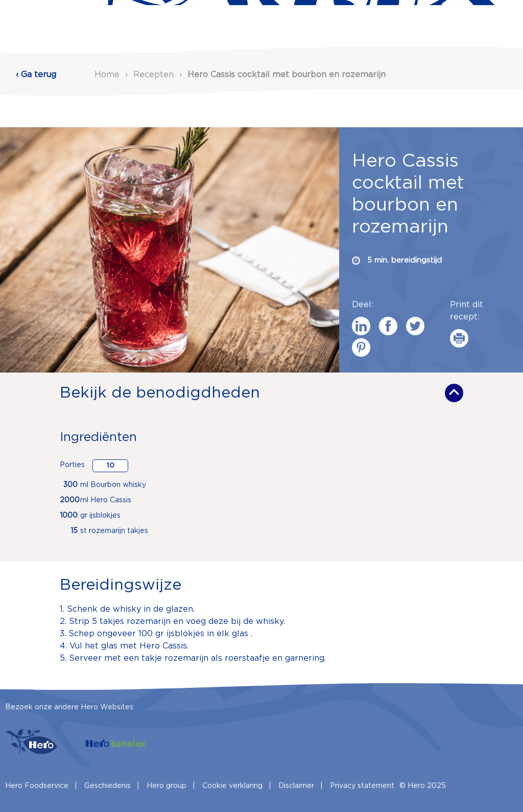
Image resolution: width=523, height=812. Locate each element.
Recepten (155, 75)
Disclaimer (296, 786)
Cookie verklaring (232, 786)
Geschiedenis (108, 786)
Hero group (167, 786)
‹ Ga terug (36, 75)
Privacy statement (362, 786)
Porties (72, 465)
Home (107, 75)
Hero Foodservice (37, 786)
